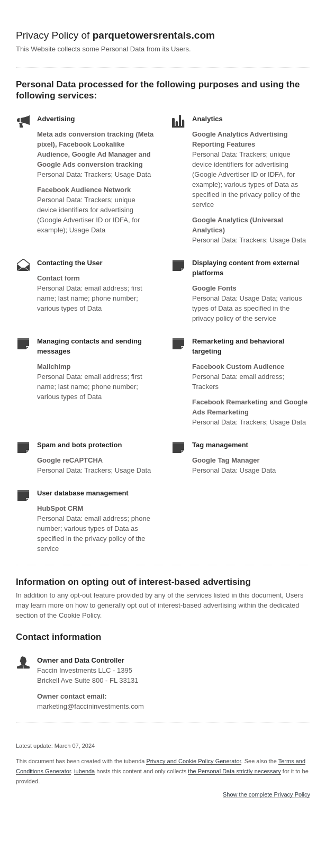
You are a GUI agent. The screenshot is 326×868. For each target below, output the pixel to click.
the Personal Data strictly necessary (234, 771)
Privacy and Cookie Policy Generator (193, 761)
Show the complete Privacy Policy (266, 795)
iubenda (84, 771)
